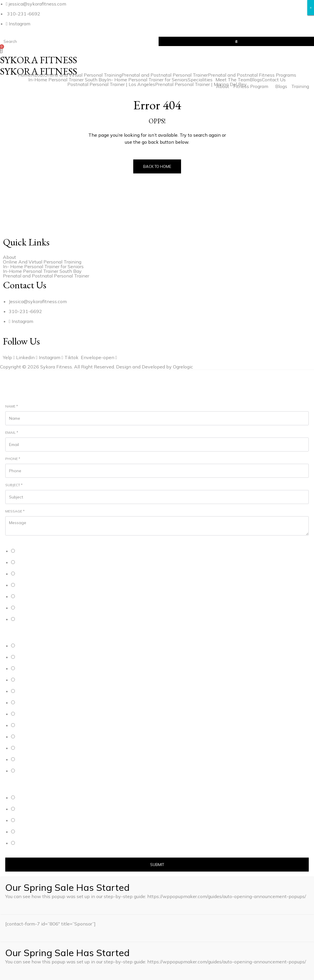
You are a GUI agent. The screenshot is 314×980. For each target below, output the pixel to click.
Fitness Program (251, 86)
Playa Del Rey (28, 669)
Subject (14, 485)
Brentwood (26, 737)
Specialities (200, 80)
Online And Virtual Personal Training (42, 262)
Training (300, 86)
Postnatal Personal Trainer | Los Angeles (111, 84)
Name (12, 406)
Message (15, 511)
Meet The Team (233, 80)
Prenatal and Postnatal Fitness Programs (252, 75)
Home (24, 75)
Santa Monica (28, 703)
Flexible (23, 843)
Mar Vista (25, 748)
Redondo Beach (30, 726)
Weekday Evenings (33, 821)
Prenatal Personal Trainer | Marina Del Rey (201, 84)
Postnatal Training (32, 585)
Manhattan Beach (32, 646)
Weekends (26, 832)
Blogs (281, 86)
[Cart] (1, 50)
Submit (157, 865)
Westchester (28, 760)
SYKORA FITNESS (38, 71)
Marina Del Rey (29, 680)
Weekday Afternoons (35, 809)
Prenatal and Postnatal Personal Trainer (165, 75)
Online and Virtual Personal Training (83, 75)
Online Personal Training (37, 563)
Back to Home (157, 166)
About (37, 75)
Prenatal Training (31, 574)
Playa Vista (26, 692)
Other (21, 620)
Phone (13, 459)
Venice (22, 714)
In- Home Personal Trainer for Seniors (147, 80)
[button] (157, 59)
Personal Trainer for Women (41, 608)
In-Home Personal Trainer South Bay (68, 80)
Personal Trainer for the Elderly (43, 597)
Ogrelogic (183, 367)
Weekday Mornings (33, 798)
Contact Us (274, 80)
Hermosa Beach (30, 657)
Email (12, 432)
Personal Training (31, 551)
